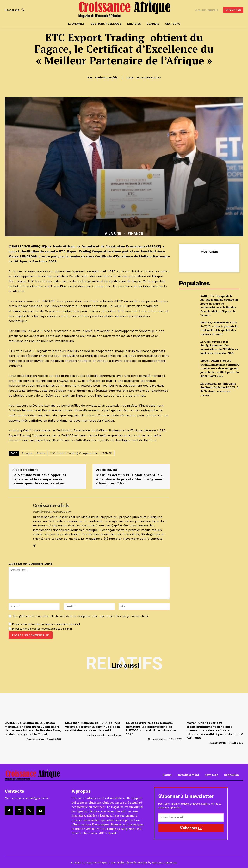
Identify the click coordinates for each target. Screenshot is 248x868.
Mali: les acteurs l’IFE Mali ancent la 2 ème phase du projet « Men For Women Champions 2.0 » (130, 479)
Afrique (27, 453)
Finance (136, 234)
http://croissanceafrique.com (52, 512)
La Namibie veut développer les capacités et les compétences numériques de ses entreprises (39, 479)
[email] (191, 817)
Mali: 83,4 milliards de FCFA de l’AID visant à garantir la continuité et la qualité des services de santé (219, 328)
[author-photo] (15, 739)
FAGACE (107, 453)
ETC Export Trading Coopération (73, 453)
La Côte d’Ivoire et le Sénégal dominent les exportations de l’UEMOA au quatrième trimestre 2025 (219, 347)
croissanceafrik (106, 77)
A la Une (113, 234)
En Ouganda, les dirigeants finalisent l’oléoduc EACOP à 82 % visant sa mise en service (219, 389)
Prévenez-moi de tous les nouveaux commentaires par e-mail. (46, 624)
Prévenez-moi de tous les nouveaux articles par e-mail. (42, 629)
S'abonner (191, 828)
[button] (15, 10)
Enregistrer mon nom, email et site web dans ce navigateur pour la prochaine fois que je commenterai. (81, 616)
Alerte (41, 453)
